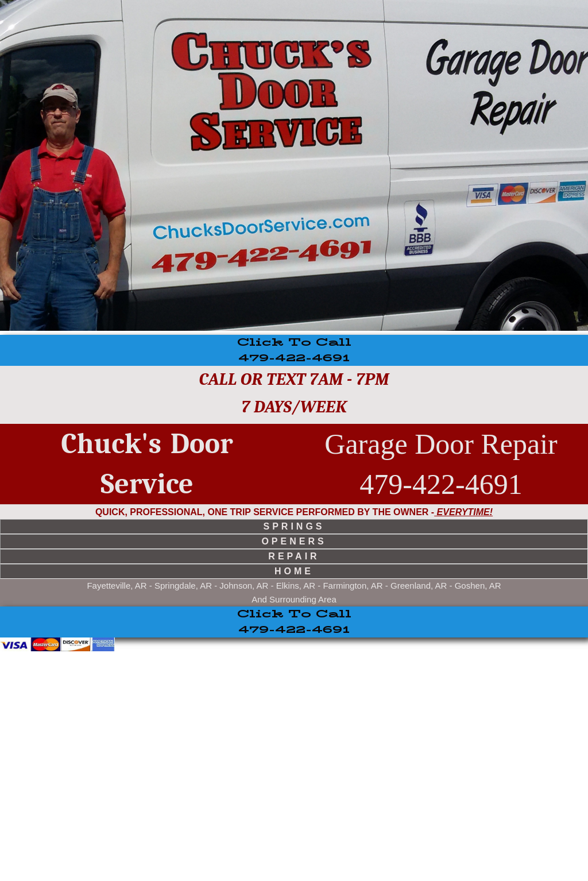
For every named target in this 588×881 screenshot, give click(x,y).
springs (294, 526)
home (294, 571)
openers (294, 541)
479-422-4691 (294, 350)
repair (294, 556)
